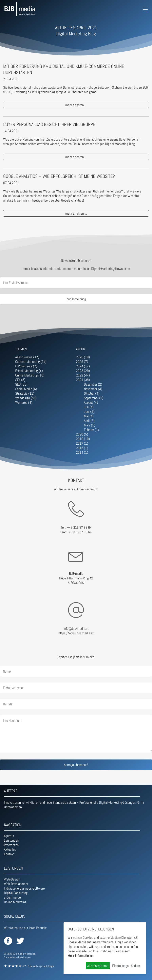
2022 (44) (83, 375)
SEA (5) (20, 380)
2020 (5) (82, 434)
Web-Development (16, 884)
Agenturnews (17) (27, 357)
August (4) (91, 402)
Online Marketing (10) (30, 375)
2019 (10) (83, 439)
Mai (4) (89, 416)
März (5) (90, 425)
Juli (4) (89, 407)
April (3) (89, 421)
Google (51, 966)
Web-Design (12, 879)
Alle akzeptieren (98, 966)
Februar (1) (91, 430)
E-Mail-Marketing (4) (29, 371)
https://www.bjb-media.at (76, 633)
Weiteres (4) (24, 402)
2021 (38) (83, 380)
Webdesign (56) (26, 398)
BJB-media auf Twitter (20, 941)
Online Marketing (15, 902)
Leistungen (11, 840)
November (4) (93, 389)
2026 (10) (83, 357)
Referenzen (11, 845)
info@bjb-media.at (76, 628)
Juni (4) (89, 412)
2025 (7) (82, 362)
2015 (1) (82, 448)
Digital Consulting (16, 893)
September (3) (94, 398)
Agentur (9, 836)
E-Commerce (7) (26, 366)
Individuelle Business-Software (24, 888)
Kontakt (9, 854)
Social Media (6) (26, 389)
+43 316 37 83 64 (79, 527)
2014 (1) (82, 452)
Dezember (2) (93, 384)
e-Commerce (12, 897)
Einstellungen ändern (126, 966)
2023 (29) (83, 371)
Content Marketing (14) (31, 362)
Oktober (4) (92, 393)
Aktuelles (10, 849)
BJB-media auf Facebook (8, 941)
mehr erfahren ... (76, 105)
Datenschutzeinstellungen (17, 957)
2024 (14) (83, 366)
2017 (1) (82, 443)
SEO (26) (21, 384)
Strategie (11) (25, 393)
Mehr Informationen (81, 956)
